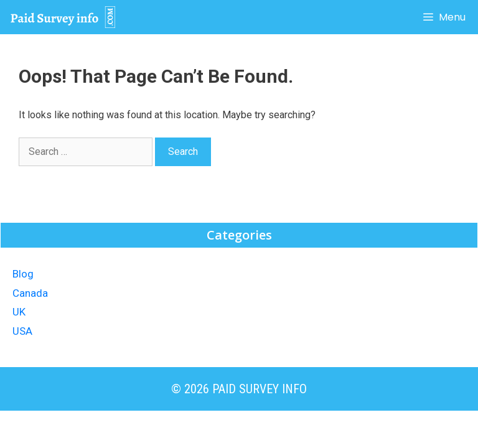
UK (19, 312)
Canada (30, 293)
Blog (23, 274)
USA (22, 331)
